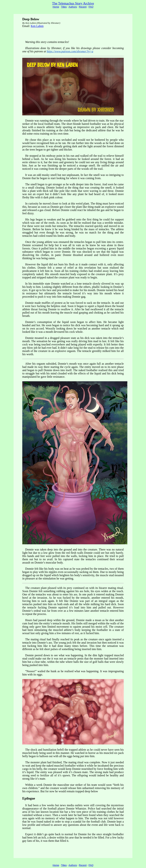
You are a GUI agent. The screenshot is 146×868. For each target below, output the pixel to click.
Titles (64, 7)
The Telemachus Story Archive (73, 3)
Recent (83, 7)
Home (56, 7)
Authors (73, 7)
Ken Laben (37, 26)
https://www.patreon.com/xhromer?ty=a (70, 51)
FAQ (91, 7)
